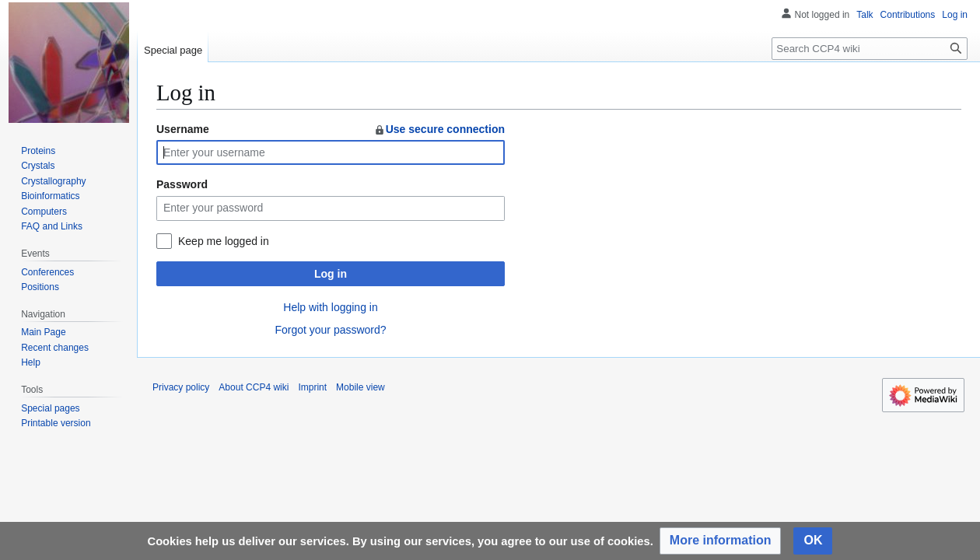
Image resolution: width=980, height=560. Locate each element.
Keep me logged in (224, 241)
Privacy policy (181, 387)
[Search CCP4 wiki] (870, 49)
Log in (331, 274)
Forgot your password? (330, 330)
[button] (721, 541)
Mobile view (360, 387)
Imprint (312, 387)
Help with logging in (330, 307)
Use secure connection (439, 129)
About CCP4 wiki (254, 387)
